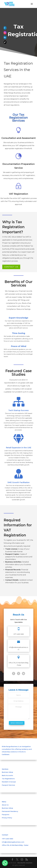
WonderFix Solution (25, 863)
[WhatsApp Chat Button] (5, 863)
